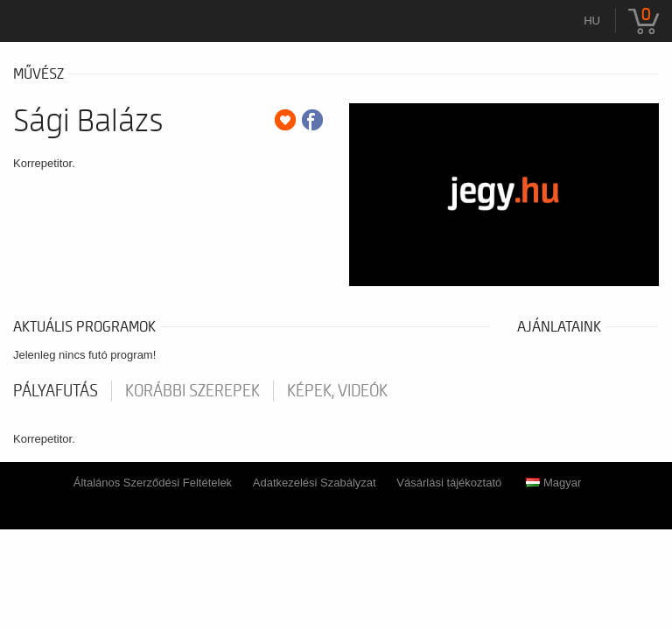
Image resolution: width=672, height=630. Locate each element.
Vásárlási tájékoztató (449, 483)
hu (592, 21)
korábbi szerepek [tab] (192, 391)
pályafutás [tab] (56, 391)
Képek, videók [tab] (337, 391)
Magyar (553, 483)
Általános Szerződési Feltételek (153, 483)
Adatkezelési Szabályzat (315, 483)
